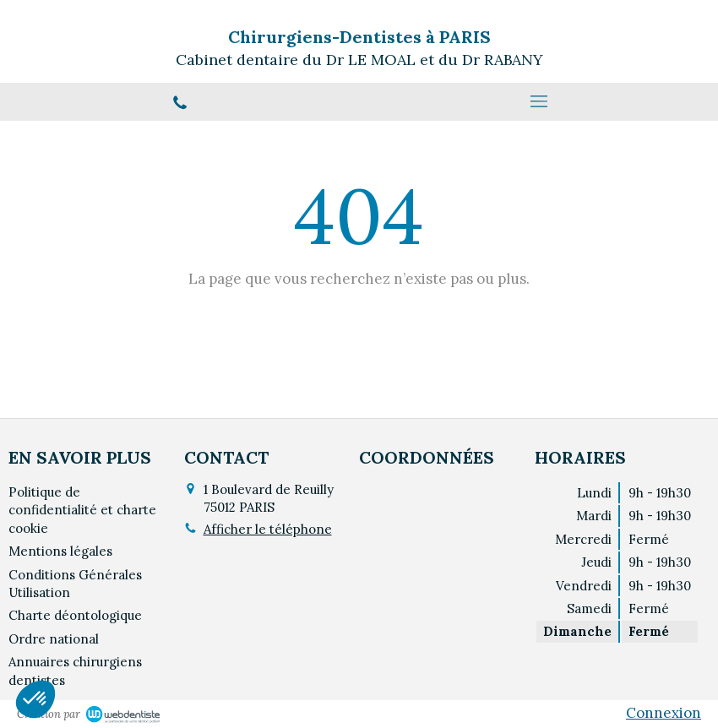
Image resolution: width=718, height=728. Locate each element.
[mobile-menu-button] (538, 101)
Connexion (664, 713)
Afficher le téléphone (268, 529)
